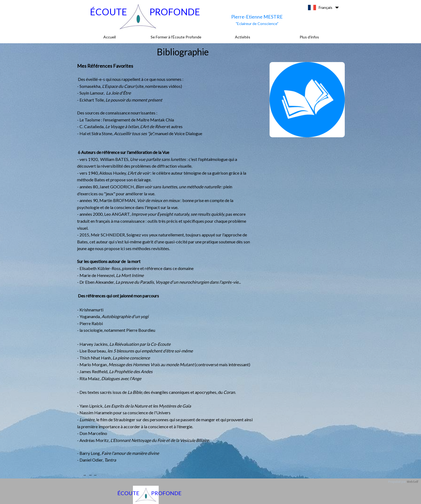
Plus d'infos (309, 37)
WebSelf (413, 482)
